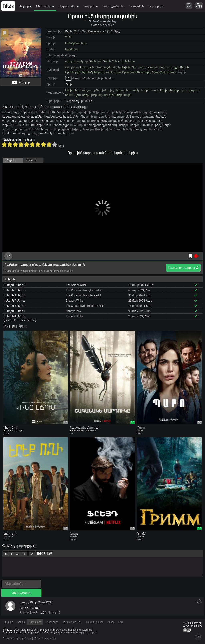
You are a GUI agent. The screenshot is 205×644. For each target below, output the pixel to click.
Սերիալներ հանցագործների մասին (89, 90)
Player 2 (32, 160)
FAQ (121, 622)
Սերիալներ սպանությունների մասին (107, 95)
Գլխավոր (8, 622)
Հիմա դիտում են (72, 622)
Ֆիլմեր (25, 6)
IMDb (69, 31)
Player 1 (11, 160)
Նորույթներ (156, 6)
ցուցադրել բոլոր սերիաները (20, 320)
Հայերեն (91, 6)
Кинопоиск (95, 31)
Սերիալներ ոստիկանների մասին (137, 90)
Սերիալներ (45, 6)
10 (55, 144)
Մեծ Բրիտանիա (76, 43)
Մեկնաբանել (22, 593)
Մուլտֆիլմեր (69, 6)
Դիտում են (137, 6)
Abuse (111, 622)
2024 (68, 37)
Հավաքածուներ (114, 6)
